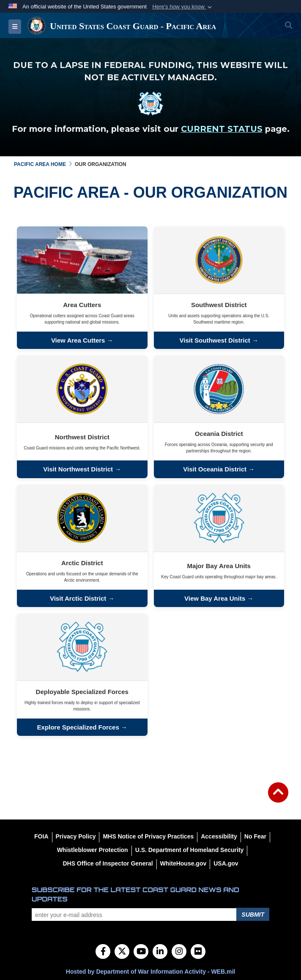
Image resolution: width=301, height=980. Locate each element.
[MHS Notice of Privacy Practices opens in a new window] (148, 836)
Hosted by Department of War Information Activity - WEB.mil (150, 972)
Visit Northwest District (78, 469)
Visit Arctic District (78, 598)
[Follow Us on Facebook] (103, 952)
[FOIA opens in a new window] (41, 836)
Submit (253, 915)
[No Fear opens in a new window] (255, 836)
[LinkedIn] (160, 952)
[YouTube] (141, 952)
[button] (183, 7)
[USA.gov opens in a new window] (226, 863)
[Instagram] (179, 952)
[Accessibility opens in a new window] (219, 836)
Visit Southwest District (216, 340)
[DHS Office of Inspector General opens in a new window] (108, 863)
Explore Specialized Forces (78, 727)
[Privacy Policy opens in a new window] (76, 836)
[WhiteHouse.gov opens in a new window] (183, 863)
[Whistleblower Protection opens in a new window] (93, 850)
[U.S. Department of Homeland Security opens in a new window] (190, 850)
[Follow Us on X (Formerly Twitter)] (122, 952)
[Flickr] (198, 952)
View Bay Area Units (215, 598)
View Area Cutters (78, 340)
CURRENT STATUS (222, 129)
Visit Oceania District (215, 469)
